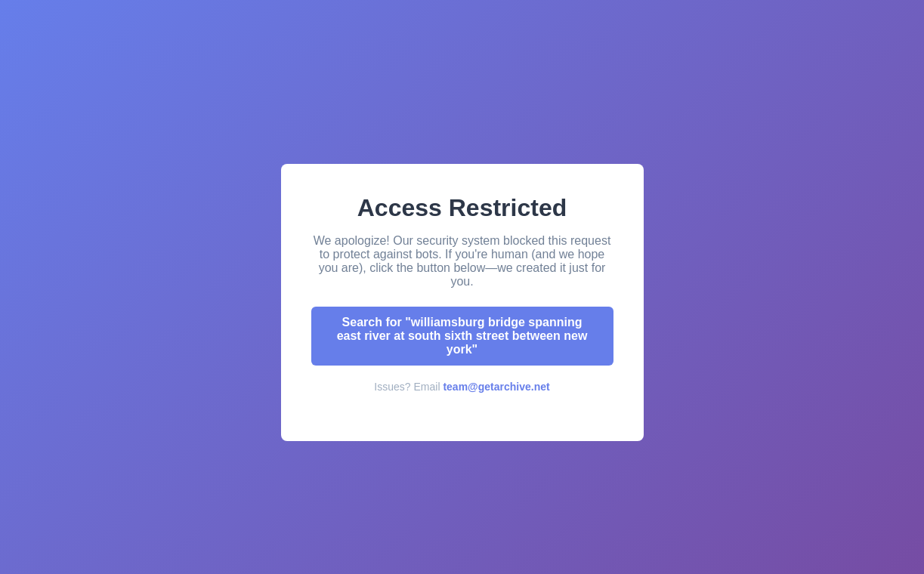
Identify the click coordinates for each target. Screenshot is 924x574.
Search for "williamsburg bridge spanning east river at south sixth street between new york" (462, 336)
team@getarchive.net (496, 387)
